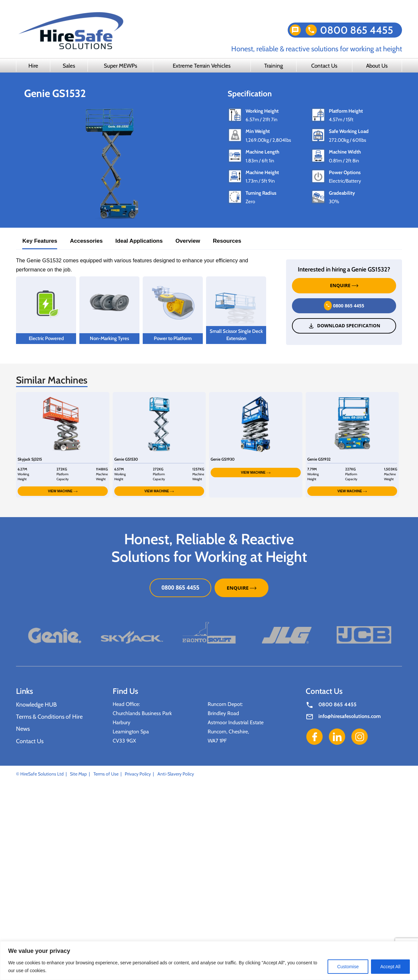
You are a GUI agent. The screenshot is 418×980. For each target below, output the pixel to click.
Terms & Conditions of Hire (49, 717)
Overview (188, 241)
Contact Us (324, 66)
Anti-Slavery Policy (176, 774)
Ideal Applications (139, 241)
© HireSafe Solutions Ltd (40, 774)
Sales (69, 66)
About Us (377, 66)
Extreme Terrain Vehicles (202, 66)
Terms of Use (106, 774)
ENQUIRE (344, 285)
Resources (227, 241)
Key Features (40, 241)
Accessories (86, 241)
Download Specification (344, 326)
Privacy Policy (138, 774)
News (23, 729)
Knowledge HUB (36, 705)
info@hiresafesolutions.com (350, 716)
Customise (348, 967)
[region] (209, 961)
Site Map (78, 774)
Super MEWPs (121, 66)
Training (273, 66)
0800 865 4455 (357, 30)
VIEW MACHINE (63, 491)
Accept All (390, 967)
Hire (33, 66)
